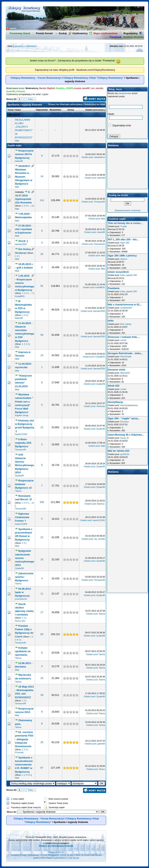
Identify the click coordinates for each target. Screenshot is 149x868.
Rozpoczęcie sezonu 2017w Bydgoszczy (24, 154)
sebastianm (100, 157)
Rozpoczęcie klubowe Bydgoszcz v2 (24, 484)
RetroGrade (126, 356)
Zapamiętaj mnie (120, 125)
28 (42, 695)
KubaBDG (20, 296)
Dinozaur (125, 422)
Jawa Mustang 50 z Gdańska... (126, 435)
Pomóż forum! (42, 33)
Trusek (123, 226)
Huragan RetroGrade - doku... (125, 353)
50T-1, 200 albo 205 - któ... (123, 239)
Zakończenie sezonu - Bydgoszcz (24, 577)
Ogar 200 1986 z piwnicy (122, 256)
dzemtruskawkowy (129, 405)
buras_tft (124, 438)
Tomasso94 (100, 202)
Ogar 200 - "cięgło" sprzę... (124, 418)
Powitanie (114, 288)
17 (42, 612)
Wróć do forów (83, 855)
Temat (10, 110)
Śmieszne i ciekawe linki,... (124, 337)
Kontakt (14, 855)
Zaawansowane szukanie (127, 210)
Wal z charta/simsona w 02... (125, 305)
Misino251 (125, 373)
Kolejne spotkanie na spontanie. (23, 651)
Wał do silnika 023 (119, 451)
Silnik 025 (113, 386)
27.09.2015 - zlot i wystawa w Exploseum (24, 229)
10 (42, 559)
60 (42, 634)
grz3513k (125, 454)
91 (42, 286)
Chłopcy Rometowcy (76, 78)
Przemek (19, 752)
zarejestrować (125, 93)
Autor (18, 110)
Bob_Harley (126, 324)
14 (42, 176)
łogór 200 (125, 243)
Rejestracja (31, 46)
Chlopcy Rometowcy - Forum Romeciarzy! (36, 78)
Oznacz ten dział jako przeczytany (65, 104)
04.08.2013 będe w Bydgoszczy (23, 592)
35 (42, 742)
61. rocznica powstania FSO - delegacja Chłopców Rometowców (24, 739)
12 (42, 427)
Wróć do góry (68, 855)
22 (42, 537)
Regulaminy (129, 33)
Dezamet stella (116, 370)
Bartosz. (101, 504)
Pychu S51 (20, 621)
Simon (102, 769)
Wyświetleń (55, 110)
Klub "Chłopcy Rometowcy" (107, 78)
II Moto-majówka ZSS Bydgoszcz (23, 443)
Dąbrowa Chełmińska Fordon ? (22, 517)
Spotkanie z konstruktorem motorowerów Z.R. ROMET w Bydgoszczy (24, 765)
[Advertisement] (127, 169)
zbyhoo (124, 259)
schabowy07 (126, 308)
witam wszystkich (118, 272)
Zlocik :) (23, 241)
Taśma (18, 491)
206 (42, 502)
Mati (17, 141)
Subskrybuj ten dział (95, 104)
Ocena (71, 110)
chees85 (101, 232)
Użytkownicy (78, 33)
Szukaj (61, 33)
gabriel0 (101, 744)
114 (42, 200)
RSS (43, 858)
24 (42, 254)
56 (42, 335)
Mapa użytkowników (56, 858)
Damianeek (100, 244)
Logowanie (18, 46)
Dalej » (31, 99)
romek (123, 340)
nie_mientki (100, 539)
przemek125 (21, 599)
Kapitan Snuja (22, 415)
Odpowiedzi (42, 110)
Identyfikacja (115, 402)
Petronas (101, 406)
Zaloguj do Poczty (56, 852)
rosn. (102, 110)
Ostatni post (92, 110)
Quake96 (101, 384)
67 (42, 768)
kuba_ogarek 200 (129, 275)
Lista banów (73, 858)
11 (42, 594)
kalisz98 (19, 161)
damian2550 (21, 244)
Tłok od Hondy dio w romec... (125, 223)
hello (111, 321)
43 (42, 310)
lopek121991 (21, 434)
